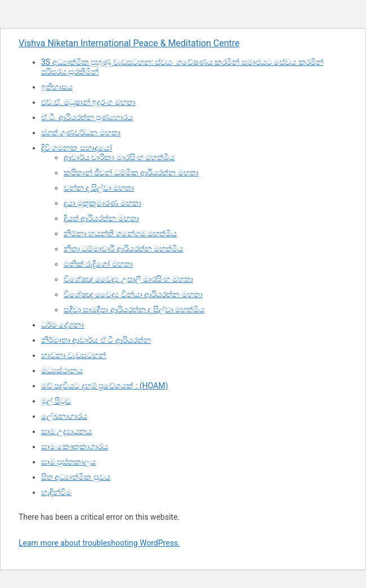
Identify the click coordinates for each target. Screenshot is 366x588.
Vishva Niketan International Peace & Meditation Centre (129, 43)
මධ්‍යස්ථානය (62, 370)
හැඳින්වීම (56, 492)
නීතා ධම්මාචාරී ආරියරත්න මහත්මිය (123, 249)
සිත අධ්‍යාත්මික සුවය (76, 477)
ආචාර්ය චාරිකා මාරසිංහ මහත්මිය (119, 157)
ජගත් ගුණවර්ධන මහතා (81, 132)
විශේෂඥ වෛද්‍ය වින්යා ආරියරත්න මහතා (133, 294)
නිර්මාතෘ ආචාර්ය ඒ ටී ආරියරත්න (96, 340)
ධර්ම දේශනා (63, 325)
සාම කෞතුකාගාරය (75, 446)
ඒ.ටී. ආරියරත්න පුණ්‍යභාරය (87, 117)
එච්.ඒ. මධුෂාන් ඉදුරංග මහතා (88, 102)
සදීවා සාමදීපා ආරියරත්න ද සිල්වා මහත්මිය (134, 310)
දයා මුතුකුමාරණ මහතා (102, 203)
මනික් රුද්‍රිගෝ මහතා (98, 264)
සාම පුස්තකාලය (68, 462)
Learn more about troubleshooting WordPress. (99, 543)
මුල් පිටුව (56, 401)
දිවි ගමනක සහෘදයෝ (77, 148)
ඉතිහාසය (57, 87)
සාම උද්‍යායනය (66, 431)
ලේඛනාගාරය (64, 416)
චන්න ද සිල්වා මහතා (99, 188)
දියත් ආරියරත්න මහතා (101, 218)
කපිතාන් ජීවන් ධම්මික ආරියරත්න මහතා (131, 173)
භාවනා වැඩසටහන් (73, 355)
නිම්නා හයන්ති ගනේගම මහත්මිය (120, 233)
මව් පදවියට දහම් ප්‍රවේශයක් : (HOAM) (104, 386)
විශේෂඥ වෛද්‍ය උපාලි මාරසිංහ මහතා (128, 279)
